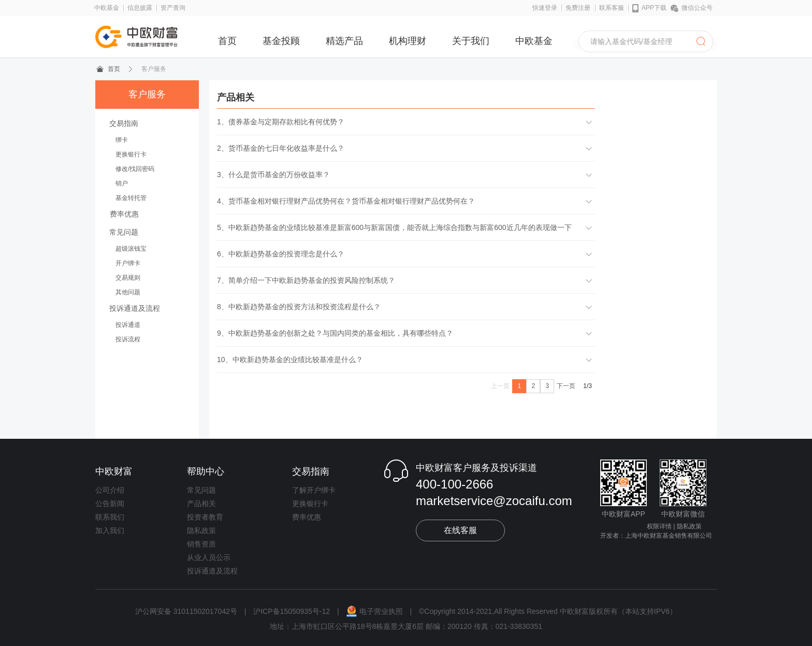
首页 (227, 41)
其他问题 (128, 292)
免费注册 (578, 8)
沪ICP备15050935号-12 (292, 611)
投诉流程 (128, 339)
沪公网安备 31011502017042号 (187, 611)
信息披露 (140, 8)
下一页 (566, 386)
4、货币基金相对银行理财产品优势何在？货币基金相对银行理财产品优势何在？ (346, 201)
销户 (122, 183)
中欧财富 (114, 471)
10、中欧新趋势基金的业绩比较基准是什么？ (290, 360)
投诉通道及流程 (135, 308)
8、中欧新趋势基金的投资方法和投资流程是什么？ (299, 307)
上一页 (500, 386)
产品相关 (201, 504)
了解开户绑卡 (314, 490)
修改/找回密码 (135, 169)
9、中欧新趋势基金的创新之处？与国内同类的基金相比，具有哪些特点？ (335, 333)
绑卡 (122, 140)
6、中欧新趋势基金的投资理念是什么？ (281, 254)
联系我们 (110, 517)
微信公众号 (692, 8)
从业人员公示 (209, 557)
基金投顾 (281, 41)
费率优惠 (124, 214)
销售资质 (201, 544)
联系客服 (612, 8)
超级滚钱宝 (131, 249)
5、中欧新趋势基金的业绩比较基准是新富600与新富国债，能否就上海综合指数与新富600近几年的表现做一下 (394, 227)
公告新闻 (110, 504)
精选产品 (344, 41)
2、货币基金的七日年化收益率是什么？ (281, 148)
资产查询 (173, 8)
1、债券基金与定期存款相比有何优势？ (281, 122)
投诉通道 (128, 325)
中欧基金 (107, 8)
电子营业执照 (376, 611)
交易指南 (124, 123)
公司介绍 (110, 490)
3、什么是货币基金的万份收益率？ (273, 175)
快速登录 (545, 8)
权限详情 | (661, 526)
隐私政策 (201, 530)
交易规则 (128, 278)
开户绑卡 (128, 263)
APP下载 (649, 8)
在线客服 (460, 530)
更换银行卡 (131, 154)
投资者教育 (205, 517)
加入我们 (110, 530)
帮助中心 (206, 471)
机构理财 (408, 41)
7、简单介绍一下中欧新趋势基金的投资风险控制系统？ (306, 280)
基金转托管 (131, 198)
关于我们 (471, 41)
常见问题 (124, 232)
